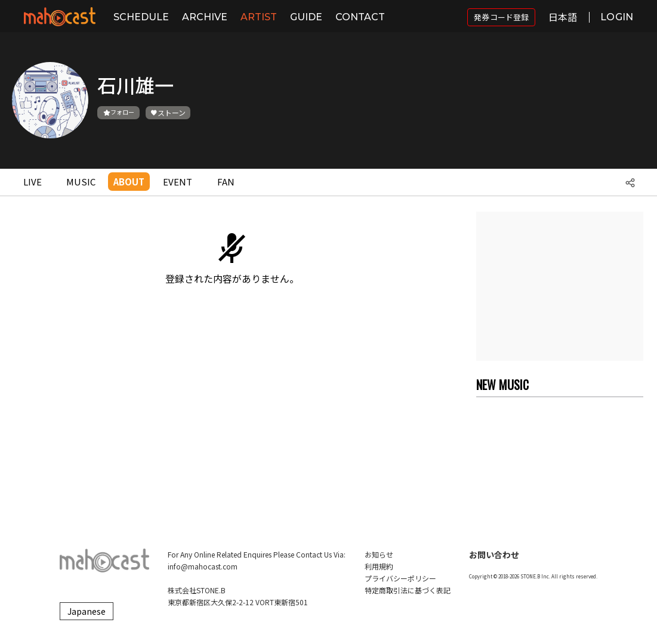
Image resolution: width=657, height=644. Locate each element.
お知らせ (379, 554)
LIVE (33, 182)
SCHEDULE (141, 17)
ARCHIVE (205, 17)
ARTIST (259, 17)
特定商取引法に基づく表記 (408, 590)
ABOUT (129, 182)
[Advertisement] (560, 286)
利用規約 (379, 566)
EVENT (178, 182)
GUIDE (306, 17)
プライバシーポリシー (400, 578)
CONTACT (360, 17)
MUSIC (81, 182)
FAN (226, 182)
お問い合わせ (494, 555)
